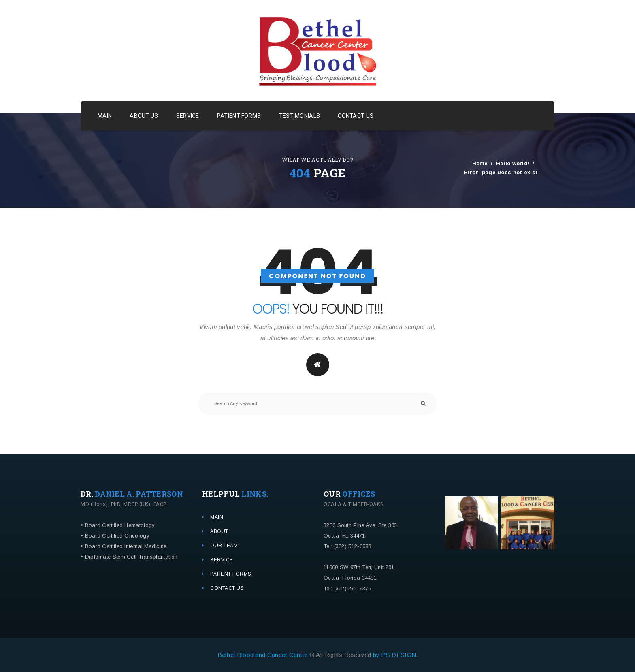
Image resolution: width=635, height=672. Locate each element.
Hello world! (513, 163)
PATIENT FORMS (239, 116)
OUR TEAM (224, 546)
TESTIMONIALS (300, 116)
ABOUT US (144, 116)
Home (480, 163)
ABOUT (219, 531)
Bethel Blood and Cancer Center (263, 655)
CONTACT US (356, 116)
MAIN (105, 116)
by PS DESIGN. (395, 655)
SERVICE (188, 116)
